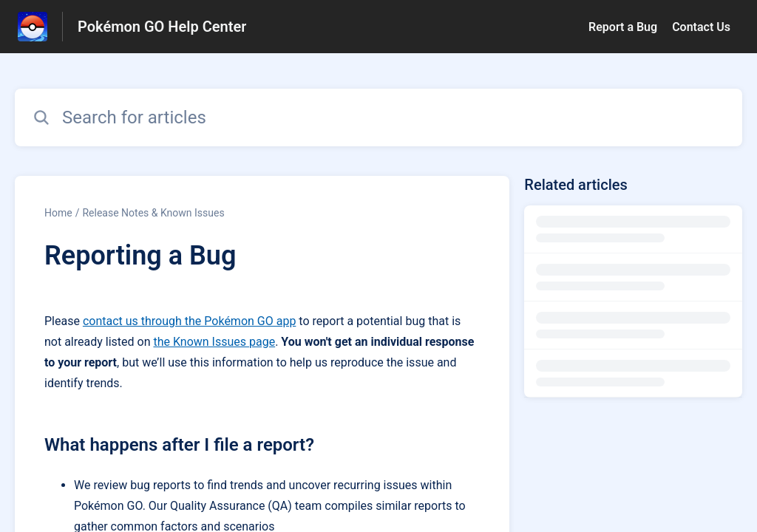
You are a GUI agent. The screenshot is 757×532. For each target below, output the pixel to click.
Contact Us (701, 27)
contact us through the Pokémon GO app (189, 321)
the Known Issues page (214, 342)
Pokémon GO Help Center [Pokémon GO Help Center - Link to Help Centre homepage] (162, 27)
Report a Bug (623, 27)
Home (58, 213)
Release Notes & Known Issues (153, 213)
